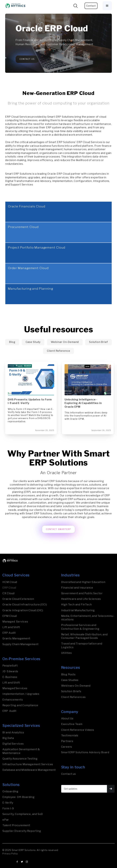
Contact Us (27, 59)
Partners (67, 741)
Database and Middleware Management (29, 770)
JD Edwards (10, 671)
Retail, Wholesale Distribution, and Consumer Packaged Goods (84, 636)
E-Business (10, 677)
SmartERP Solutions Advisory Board (85, 752)
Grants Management (16, 638)
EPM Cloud (10, 616)
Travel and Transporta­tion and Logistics (82, 645)
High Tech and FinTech (76, 605)
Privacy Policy (10, 854)
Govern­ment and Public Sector (82, 593)
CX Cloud (8, 593)
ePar (6, 820)
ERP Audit (9, 633)
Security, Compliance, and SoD (23, 814)
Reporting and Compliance (20, 705)
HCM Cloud (10, 582)
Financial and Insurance (77, 588)
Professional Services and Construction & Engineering (80, 627)
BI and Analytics (13, 732)
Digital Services (13, 744)
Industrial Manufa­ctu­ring (78, 610)
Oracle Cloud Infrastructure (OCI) (25, 605)
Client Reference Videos (78, 730)
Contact (91, 6)
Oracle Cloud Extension (18, 599)
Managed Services (15, 622)
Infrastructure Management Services (28, 764)
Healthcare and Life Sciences (81, 599)
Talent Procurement (16, 825)
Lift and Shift (11, 627)
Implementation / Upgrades (21, 694)
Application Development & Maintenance (21, 751)
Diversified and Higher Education (83, 582)
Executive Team (72, 724)
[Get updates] (84, 789)
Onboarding (10, 791)
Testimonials (70, 736)
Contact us (69, 774)
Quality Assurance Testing (20, 759)
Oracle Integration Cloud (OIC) (23, 610)
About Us (67, 718)
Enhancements (13, 700)
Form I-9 (8, 808)
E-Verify (8, 803)
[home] (15, 6)
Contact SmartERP (58, 529)
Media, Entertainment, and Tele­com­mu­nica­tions (88, 618)
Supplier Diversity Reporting (22, 831)
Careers (67, 747)
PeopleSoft (10, 666)
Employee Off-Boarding (18, 797)
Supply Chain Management (20, 644)
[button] (107, 6)
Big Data (8, 738)
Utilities (66, 653)
